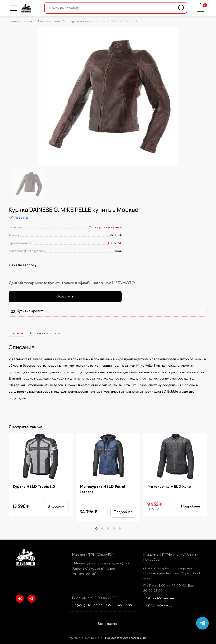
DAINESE (115, 243)
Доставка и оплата (45, 333)
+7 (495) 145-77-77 (87, 605)
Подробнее (123, 512)
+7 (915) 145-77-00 (158, 606)
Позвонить (65, 296)
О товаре (16, 333)
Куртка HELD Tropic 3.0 (34, 487)
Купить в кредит (27, 311)
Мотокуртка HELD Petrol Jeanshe (103, 489)
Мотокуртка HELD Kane (169, 487)
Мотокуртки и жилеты (105, 227)
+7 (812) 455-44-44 (159, 598)
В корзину (56, 507)
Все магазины (108, 624)
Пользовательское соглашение (126, 638)
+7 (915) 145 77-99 (118, 605)
